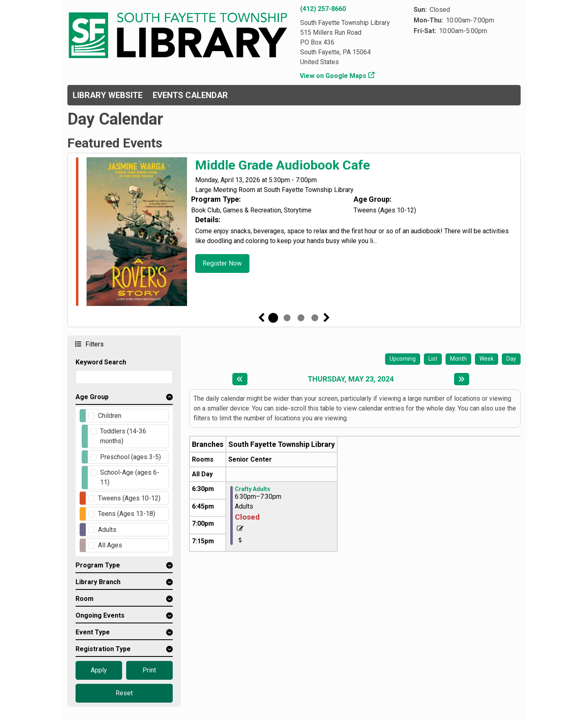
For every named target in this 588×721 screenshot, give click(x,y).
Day (511, 359)
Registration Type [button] (103, 649)
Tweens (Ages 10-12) (129, 498)
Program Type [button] (98, 565)
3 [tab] (301, 318)
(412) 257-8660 (323, 9)
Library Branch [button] (98, 582)
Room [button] (85, 599)
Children (110, 416)
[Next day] (462, 379)
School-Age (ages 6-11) (130, 477)
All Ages (110, 545)
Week (487, 359)
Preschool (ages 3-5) (130, 457)
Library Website (108, 95)
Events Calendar (190, 95)
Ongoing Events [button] (100, 615)
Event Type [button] (93, 632)
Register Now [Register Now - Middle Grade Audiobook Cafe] (222, 263)
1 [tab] (273, 318)
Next (327, 318)
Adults (107, 530)
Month (458, 359)
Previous (261, 318)
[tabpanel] (294, 233)
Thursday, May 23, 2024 (351, 379)
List (433, 359)
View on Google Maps (333, 76)
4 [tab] (315, 318)
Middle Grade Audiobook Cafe (283, 165)
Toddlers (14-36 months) (123, 436)
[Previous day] (240, 379)
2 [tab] (287, 318)
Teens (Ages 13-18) (127, 514)
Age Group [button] (92, 397)
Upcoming (403, 359)
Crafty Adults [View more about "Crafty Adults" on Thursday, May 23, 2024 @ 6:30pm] (253, 489)
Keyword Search (101, 362)
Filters (94, 344)
